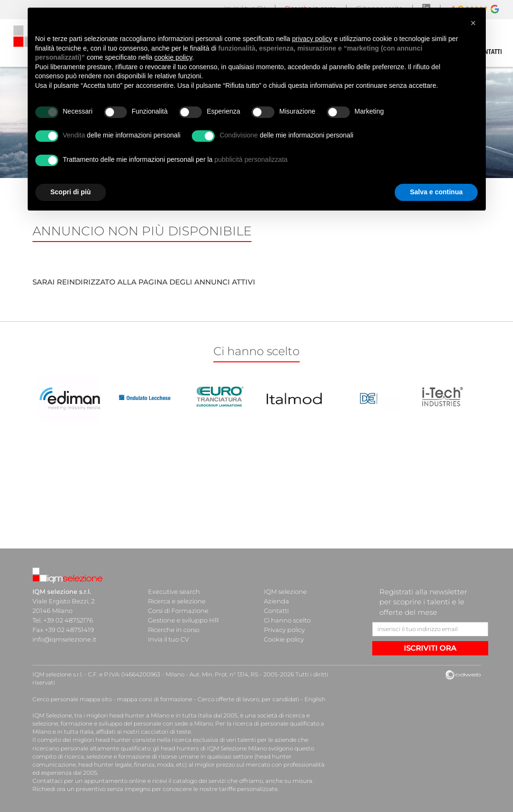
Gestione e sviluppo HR (183, 620)
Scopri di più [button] (71, 192)
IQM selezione (285, 591)
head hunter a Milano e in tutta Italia (161, 715)
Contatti (276, 611)
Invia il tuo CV (168, 639)
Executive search (174, 591)
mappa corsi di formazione (155, 699)
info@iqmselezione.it (64, 639)
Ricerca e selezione (177, 601)
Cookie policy (284, 639)
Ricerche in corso (174, 630)
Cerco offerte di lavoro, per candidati (248, 699)
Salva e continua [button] (436, 192)
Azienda (277, 601)
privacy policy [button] (312, 39)
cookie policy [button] (173, 57)
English (315, 699)
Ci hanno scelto (287, 620)
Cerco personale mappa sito (72, 699)
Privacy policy (284, 630)
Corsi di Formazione (178, 611)
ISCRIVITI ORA (430, 648)
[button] (473, 23)
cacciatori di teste (166, 732)
